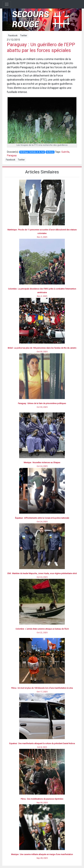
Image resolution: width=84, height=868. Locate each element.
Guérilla (65, 152)
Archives (50, 152)
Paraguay (12, 155)
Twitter (24, 36)
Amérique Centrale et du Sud (32, 152)
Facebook (13, 36)
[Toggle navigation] (7, 4)
